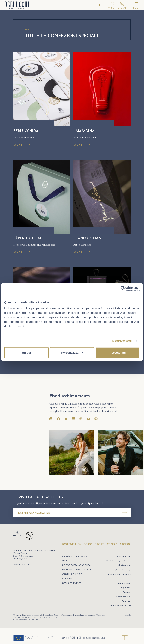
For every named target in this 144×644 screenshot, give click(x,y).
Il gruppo (126, 588)
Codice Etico (124, 556)
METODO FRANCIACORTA (76, 565)
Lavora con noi (123, 597)
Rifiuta (26, 352)
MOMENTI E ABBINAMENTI (76, 570)
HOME (28, 29)
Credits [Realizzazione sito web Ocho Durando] (128, 615)
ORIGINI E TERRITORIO (75, 556)
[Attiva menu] (136, 5)
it (99, 6)
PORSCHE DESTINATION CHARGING (107, 544)
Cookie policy (101, 615)
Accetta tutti (118, 352)
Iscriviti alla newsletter (72, 513)
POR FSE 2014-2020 (120, 606)
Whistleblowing (123, 570)
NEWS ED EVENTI (72, 583)
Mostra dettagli (122, 341)
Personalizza (72, 352)
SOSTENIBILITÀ (71, 544)
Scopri (22, 145)
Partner (127, 592)
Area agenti (124, 583)
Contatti (126, 601)
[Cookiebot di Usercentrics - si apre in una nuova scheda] (123, 289)
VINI (64, 561)
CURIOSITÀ (68, 579)
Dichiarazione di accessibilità (73, 615)
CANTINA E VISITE (72, 574)
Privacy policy (90, 615)
